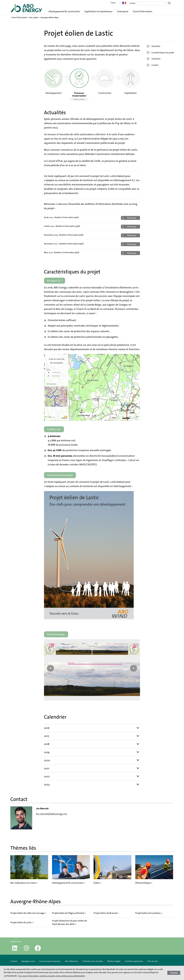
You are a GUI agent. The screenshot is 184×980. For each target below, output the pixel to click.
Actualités (156, 46)
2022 (47, 776)
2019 (47, 752)
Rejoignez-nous (28, 961)
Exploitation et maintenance (98, 11)
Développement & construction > (69, 883)
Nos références (72, 961)
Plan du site (153, 961)
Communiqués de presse (50, 961)
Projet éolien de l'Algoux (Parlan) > (69, 913)
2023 (47, 784)
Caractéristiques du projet (163, 53)
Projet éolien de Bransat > (106, 913)
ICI (133, 180)
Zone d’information (143, 11)
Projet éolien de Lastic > (22, 922)
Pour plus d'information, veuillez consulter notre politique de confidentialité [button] (51, 976)
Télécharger (132, 218)
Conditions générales (134, 961)
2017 (47, 736)
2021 (47, 768)
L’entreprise (123, 11)
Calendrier (156, 59)
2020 (47, 760)
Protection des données (93, 961)
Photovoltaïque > (144, 883)
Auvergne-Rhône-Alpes (50, 17)
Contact (132, 3)
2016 (47, 728)
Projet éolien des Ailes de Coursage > (28, 913)
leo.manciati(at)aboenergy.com (52, 814)
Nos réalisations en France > (24, 883)
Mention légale (114, 961)
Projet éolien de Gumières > (149, 913)
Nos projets (34, 17)
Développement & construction (64, 11)
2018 (47, 744)
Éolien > (97, 883)
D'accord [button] (174, 973)
